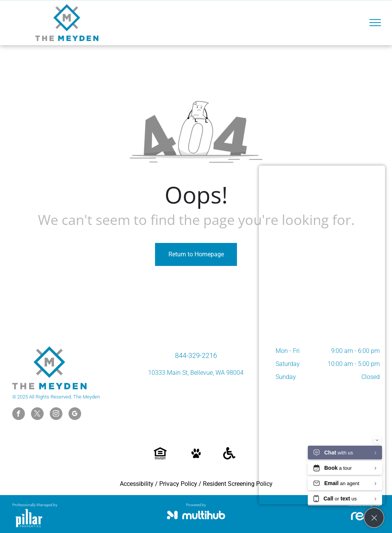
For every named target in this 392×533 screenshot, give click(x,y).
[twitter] (37, 415)
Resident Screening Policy (238, 484)
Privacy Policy (178, 484)
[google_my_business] (75, 415)
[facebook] (19, 415)
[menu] (375, 23)
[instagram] (56, 415)
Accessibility (137, 484)
